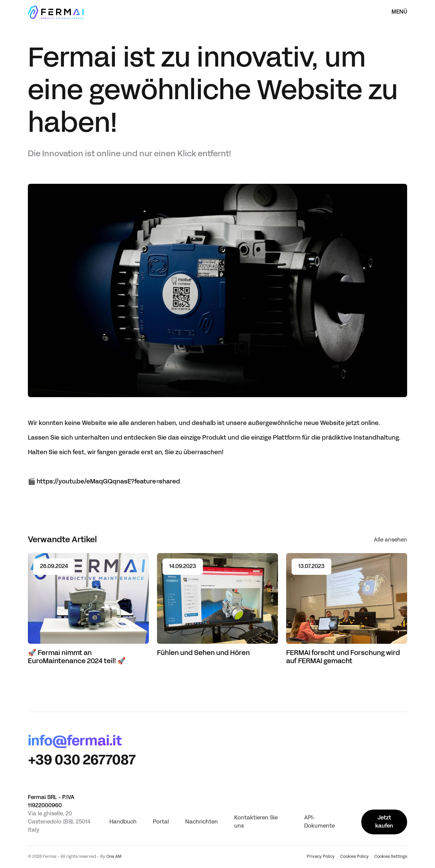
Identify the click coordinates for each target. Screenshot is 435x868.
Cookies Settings (391, 857)
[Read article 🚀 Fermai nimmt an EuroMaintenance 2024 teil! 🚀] (88, 609)
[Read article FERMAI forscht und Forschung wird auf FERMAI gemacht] (347, 609)
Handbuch (123, 822)
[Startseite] (56, 12)
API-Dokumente (319, 822)
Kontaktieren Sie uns (256, 822)
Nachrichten (202, 822)
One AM (114, 857)
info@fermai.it (75, 742)
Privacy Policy (321, 857)
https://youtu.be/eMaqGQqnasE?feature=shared (108, 482)
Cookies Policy (354, 857)
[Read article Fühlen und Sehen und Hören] (217, 605)
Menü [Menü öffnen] (399, 12)
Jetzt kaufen (384, 822)
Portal (161, 822)
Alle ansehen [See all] (390, 540)
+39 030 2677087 (82, 761)
